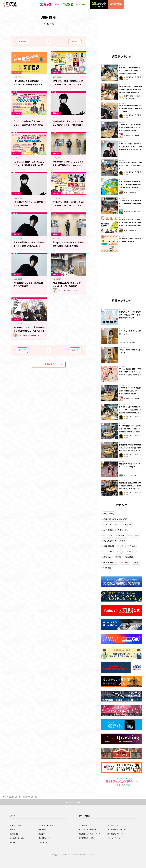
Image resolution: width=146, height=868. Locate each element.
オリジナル (17, 113)
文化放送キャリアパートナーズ (91, 834)
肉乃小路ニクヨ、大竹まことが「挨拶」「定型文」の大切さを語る (130, 166)
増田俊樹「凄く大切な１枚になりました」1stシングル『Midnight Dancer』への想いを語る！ (68, 126)
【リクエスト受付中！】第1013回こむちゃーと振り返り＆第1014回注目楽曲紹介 (29, 124)
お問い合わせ (44, 842)
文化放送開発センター (87, 825)
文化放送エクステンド (116, 834)
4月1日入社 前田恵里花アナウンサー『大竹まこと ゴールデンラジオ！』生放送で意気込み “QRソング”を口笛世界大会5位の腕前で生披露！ (130, 375)
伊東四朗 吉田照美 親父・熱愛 (115, 519)
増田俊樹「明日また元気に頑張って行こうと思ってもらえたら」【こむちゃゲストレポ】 (29, 245)
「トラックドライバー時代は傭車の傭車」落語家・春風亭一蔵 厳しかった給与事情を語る (130, 90)
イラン (137, 562)
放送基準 (42, 834)
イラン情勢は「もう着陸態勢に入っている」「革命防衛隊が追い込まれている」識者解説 (130, 185)
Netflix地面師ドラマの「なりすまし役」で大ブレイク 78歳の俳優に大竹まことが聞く (130, 429)
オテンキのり (109, 514)
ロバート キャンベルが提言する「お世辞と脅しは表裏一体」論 (130, 204)
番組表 (13, 829)
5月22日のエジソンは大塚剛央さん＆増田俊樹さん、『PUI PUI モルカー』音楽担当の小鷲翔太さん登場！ (29, 332)
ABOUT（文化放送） (17, 825)
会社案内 (13, 842)
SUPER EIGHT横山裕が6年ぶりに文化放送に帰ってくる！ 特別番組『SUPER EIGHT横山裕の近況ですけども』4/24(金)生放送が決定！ (130, 150)
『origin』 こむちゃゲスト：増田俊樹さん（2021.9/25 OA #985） (68, 245)
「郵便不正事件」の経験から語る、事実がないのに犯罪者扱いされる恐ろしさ (130, 109)
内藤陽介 (107, 568)
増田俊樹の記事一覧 (30, 797)
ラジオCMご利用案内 (46, 825)
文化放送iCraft (113, 825)
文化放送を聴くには (18, 838)
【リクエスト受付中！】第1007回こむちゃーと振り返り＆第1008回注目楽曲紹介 (29, 165)
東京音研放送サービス (87, 838)
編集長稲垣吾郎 (110, 546)
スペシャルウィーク (112, 525)
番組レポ (57, 113)
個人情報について (45, 838)
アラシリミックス (111, 551)
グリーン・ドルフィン (115, 838)
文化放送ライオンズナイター (115, 541)
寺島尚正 (107, 557)
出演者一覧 (14, 834)
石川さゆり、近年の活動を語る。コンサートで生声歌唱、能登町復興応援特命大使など (130, 71)
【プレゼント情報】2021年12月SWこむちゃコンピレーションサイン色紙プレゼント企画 (68, 207)
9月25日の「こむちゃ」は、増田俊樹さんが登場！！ (28, 284)
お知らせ (17, 72)
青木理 (118, 557)
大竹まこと (108, 535)
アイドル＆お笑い (73, 4)
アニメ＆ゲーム (48, 4)
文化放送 (135, 535)
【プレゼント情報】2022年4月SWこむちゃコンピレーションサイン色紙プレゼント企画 (68, 84)
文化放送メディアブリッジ (117, 829)
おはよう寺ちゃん (111, 562)
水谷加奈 (128, 525)
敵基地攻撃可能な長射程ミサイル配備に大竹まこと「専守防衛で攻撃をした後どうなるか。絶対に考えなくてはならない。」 (130, 489)
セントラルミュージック (88, 829)
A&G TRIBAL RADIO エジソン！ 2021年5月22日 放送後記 (68, 286)
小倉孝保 (126, 562)
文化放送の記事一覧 (14, 797)
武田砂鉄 (129, 557)
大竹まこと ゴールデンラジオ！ (117, 530)
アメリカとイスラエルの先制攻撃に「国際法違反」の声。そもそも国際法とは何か (130, 128)
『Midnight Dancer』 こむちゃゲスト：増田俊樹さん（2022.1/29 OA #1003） (68, 165)
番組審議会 (43, 829)
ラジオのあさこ (129, 551)
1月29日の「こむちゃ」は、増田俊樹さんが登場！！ (28, 203)
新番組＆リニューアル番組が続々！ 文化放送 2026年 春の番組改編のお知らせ (130, 315)
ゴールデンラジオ (128, 546)
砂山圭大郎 (122, 535)
